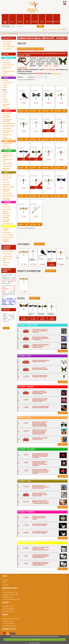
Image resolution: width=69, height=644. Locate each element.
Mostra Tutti (39, 244)
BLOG (59, 30)
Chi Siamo (6, 580)
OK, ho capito (35, 640)
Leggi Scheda (20, 111)
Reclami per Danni (8, 621)
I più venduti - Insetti (25, 356)
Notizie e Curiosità (7, 256)
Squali (27, 18)
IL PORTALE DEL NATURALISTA (7, 247)
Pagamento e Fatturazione (11, 595)
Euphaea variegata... (23, 314)
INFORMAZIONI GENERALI (7, 271)
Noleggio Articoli (8, 597)
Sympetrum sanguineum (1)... (23, 173)
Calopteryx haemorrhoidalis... (23, 88)
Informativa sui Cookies (10, 626)
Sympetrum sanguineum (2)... (35, 173)
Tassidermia (49, 18)
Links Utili (5, 265)
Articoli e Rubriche (7, 254)
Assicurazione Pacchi (9, 609)
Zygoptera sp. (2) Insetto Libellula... (23, 201)
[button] (19, 257)
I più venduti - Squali (24, 418)
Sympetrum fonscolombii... (60, 144)
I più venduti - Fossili (24, 481)
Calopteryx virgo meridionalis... (35, 88)
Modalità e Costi (8, 607)
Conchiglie (20, 18)
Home (48, 30)
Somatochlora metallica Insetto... (48, 144)
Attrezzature (57, 18)
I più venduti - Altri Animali (26, 449)
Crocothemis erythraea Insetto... (23, 116)
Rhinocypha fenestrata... (42, 314)
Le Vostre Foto (6, 263)
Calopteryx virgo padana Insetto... (48, 88)
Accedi (44, 30)
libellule (15, 34)
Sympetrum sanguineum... (51, 314)
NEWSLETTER (6, 310)
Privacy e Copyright (9, 623)
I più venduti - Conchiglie (26, 387)
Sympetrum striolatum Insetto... (48, 173)
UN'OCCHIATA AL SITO (8, 38)
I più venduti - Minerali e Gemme (28, 325)
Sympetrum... (61, 259)
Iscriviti (6, 328)
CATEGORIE (5, 54)
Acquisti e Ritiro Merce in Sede (12, 599)
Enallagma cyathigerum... (34, 116)
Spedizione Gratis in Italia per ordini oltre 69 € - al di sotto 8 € (42, 38)
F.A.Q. (5, 582)
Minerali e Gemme (5, 19)
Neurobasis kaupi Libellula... (23, 144)
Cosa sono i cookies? (35, 643)
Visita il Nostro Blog (8, 251)
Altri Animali (35, 18)
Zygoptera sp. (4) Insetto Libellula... (35, 201)
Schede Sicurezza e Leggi (8, 259)
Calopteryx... (42, 259)
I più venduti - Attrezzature (27, 543)
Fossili (42, 18)
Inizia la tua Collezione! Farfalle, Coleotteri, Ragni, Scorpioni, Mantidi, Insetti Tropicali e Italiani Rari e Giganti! (42, 54)
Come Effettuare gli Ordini (11, 592)
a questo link (56, 73)
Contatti (54, 30)
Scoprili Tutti (63, 351)
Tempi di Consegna (9, 611)
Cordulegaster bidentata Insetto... (61, 88)
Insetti (13, 18)
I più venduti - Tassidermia (26, 512)
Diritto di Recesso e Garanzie (11, 619)
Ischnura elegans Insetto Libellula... (61, 116)
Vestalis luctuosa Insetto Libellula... (61, 173)
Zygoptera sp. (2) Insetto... (24, 260)
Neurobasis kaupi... (51, 260)
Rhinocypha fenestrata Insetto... (36, 144)
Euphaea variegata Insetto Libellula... (48, 116)
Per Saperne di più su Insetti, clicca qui (31, 49)
